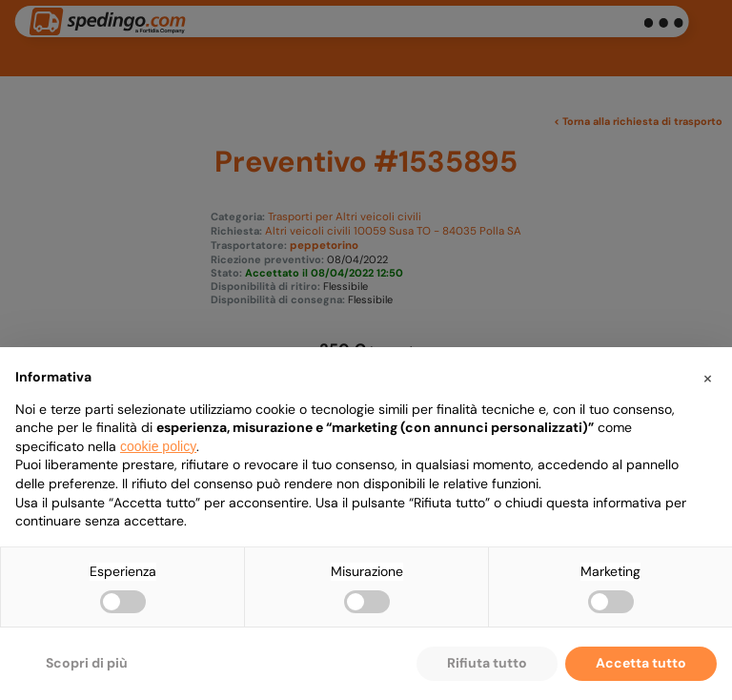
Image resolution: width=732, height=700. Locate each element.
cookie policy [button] (158, 446)
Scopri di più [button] (87, 663)
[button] (707, 378)
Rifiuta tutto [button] (487, 663)
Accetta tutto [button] (641, 663)
